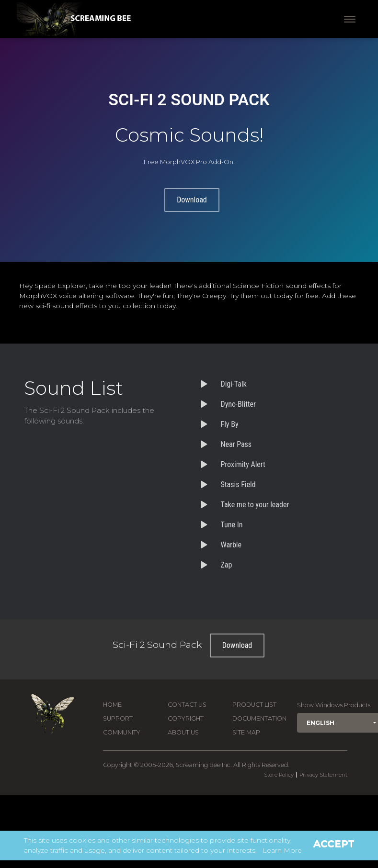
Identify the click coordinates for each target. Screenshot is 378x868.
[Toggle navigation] (350, 19)
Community (122, 732)
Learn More (282, 850)
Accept (334, 844)
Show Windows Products (334, 705)
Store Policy (279, 775)
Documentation (259, 718)
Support (118, 718)
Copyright (186, 718)
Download (192, 200)
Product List (254, 705)
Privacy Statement (323, 775)
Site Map (246, 732)
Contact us (187, 705)
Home (112, 705)
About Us (183, 732)
